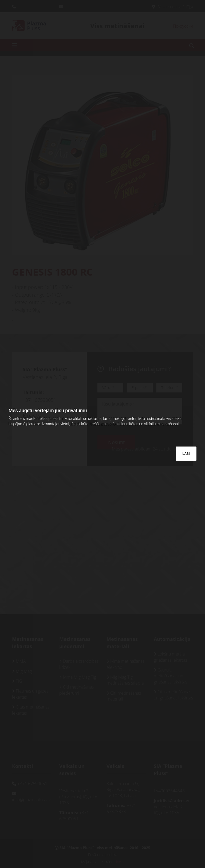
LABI (186, 454)
